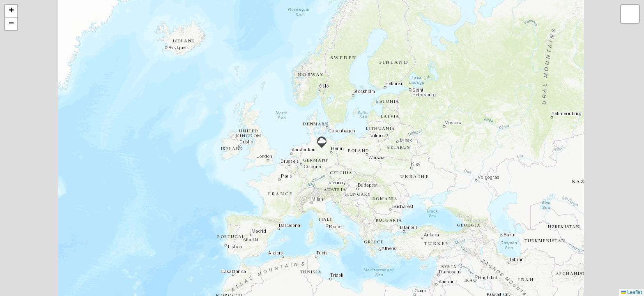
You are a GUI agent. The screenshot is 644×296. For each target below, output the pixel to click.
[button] (322, 142)
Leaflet (631, 292)
